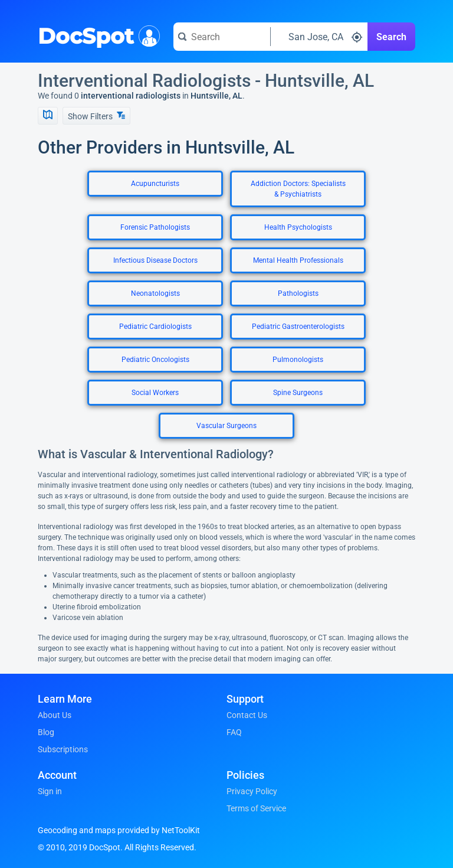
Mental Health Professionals (298, 260)
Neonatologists (155, 293)
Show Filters (96, 116)
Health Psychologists (298, 227)
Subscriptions (63, 749)
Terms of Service (256, 808)
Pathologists (298, 293)
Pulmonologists (298, 360)
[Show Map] (48, 116)
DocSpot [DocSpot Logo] (96, 35)
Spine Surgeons (298, 393)
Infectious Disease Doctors (155, 260)
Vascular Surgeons (226, 426)
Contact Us (247, 715)
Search (391, 37)
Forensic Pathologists (155, 227)
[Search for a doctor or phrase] (222, 37)
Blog (46, 732)
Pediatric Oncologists (155, 360)
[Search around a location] (319, 37)
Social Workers (155, 393)
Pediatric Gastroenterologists (298, 327)
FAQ (234, 732)
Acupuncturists (155, 184)
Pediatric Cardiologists (155, 327)
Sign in (50, 791)
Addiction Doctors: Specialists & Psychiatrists (298, 189)
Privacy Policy (252, 791)
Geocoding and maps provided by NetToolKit (119, 830)
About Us (55, 715)
